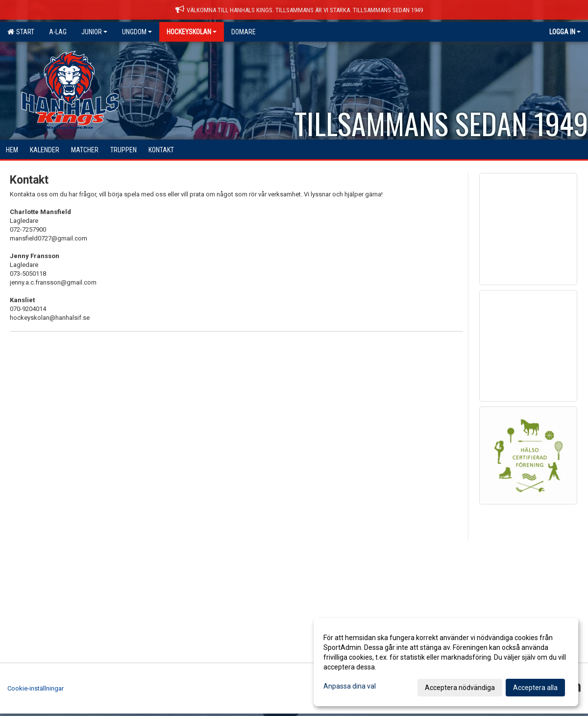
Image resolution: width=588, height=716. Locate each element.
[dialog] (446, 662)
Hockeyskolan (192, 32)
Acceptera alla (535, 688)
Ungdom (137, 32)
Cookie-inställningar (36, 688)
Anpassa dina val (350, 686)
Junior (94, 32)
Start (21, 32)
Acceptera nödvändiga (460, 688)
